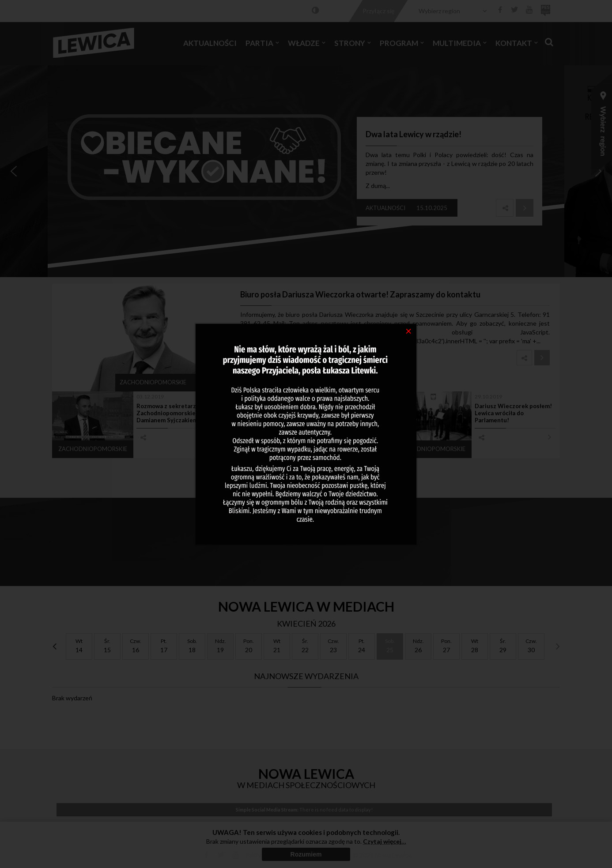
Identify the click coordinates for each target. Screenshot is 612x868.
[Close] (409, 331)
